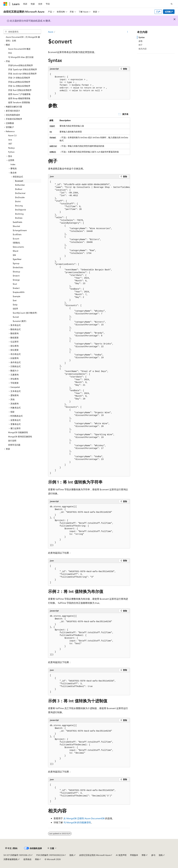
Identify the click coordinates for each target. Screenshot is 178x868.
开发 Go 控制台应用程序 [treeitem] (19, 86)
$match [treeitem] (16, 276)
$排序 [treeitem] (15, 309)
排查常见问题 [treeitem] (14, 445)
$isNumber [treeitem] (20, 185)
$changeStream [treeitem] (20, 230)
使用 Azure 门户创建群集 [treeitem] (19, 94)
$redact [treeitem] (16, 288)
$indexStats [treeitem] (18, 267)
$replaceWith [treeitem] (19, 292)
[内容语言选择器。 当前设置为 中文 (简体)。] (11, 848)
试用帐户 (169, 12)
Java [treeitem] (10, 140)
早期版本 (134, 855)
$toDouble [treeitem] (20, 197)
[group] (89, 327)
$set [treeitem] (15, 300)
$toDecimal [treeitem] (20, 193)
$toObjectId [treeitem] (20, 210)
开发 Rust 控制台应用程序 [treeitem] (20, 90)
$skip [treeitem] (15, 305)
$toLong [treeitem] (19, 206)
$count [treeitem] (16, 239)
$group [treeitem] (16, 263)
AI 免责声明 (121, 855)
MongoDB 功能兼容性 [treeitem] (18, 432)
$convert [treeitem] (19, 181)
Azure (51, 32)
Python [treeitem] (11, 152)
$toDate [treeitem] (19, 218)
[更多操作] (127, 32)
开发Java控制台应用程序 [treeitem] (19, 82)
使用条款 (27, 859)
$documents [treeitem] (18, 247)
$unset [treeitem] (16, 317)
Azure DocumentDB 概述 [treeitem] (19, 49)
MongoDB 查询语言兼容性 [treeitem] (20, 437)
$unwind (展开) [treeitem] (20, 321)
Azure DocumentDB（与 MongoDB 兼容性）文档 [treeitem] (23, 39)
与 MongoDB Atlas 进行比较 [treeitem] (21, 57)
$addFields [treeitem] (17, 222)
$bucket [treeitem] (16, 226)
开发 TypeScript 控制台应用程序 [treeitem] (23, 69)
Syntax (142, 37)
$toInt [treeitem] (18, 201)
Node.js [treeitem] (11, 148)
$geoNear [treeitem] (17, 259)
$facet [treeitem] (16, 251)
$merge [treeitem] (16, 280)
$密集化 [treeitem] (16, 243)
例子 (141, 45)
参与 (153, 855)
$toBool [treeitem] (19, 189)
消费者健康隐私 (11, 859)
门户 (158, 12)
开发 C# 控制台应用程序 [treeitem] (19, 78)
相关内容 (143, 49)
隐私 (72, 855)
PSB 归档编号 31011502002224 (50, 855)
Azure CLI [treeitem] (12, 135)
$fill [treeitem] (14, 255)
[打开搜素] (172, 4)
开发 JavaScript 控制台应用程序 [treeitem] (22, 74)
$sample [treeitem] (16, 296)
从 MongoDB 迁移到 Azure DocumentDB (84, 818)
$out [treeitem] (15, 284)
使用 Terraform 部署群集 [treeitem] (19, 102)
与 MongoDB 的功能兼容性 (77, 822)
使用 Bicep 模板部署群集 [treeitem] (19, 98)
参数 (141, 41)
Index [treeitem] (13, 164)
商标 (37, 859)
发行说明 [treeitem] (12, 441)
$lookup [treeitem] (16, 272)
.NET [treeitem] (10, 144)
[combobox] (22, 32)
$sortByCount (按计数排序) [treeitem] (25, 313)
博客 (144, 855)
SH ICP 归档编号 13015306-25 (17, 855)
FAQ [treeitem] (10, 53)
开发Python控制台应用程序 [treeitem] (20, 65)
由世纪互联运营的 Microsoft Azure (95, 855)
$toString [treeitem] (19, 214)
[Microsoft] (5, 4)
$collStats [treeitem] (17, 234)
